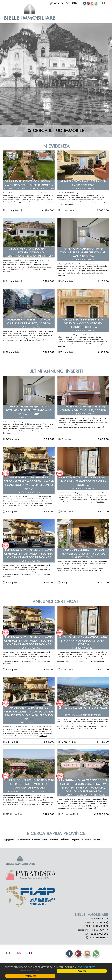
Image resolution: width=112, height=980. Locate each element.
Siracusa (86, 840)
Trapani (97, 840)
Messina (54, 840)
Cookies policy (86, 967)
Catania (36, 840)
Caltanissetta (23, 840)
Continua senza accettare (30, 971)
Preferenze (30, 976)
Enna (45, 840)
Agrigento (9, 840)
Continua (50, 202)
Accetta (82, 971)
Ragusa (75, 840)
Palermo (65, 840)
